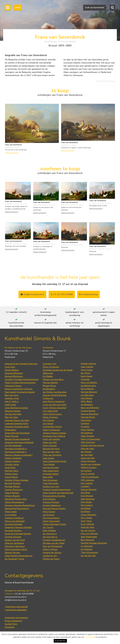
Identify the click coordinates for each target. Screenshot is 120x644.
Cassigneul (86, 420)
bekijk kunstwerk (12, 153)
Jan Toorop (48, 527)
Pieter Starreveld (51, 521)
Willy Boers (86, 401)
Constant (85, 423)
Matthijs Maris (11, 471)
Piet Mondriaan (50, 480)
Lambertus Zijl (50, 556)
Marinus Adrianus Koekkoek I (19, 455)
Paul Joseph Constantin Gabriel (20, 392)
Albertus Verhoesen (14, 543)
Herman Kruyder (51, 468)
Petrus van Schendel (15, 521)
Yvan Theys (86, 521)
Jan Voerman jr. (50, 534)
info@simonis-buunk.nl (16, 600)
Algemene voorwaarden (16, 618)
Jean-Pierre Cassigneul (54, 402)
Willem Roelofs (12, 496)
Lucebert (85, 486)
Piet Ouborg (87, 505)
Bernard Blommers (14, 376)
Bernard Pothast (13, 483)
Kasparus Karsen (13, 411)
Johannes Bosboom (14, 373)
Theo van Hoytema (52, 455)
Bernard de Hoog (51, 449)
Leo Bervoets (87, 395)
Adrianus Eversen (13, 386)
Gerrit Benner (87, 389)
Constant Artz (50, 364)
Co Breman (48, 398)
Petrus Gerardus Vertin (16, 549)
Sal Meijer (86, 493)
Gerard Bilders (12, 370)
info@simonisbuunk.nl (32, 294)
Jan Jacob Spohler (13, 531)
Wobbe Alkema (88, 364)
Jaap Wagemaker (89, 537)
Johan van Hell (50, 442)
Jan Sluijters (49, 515)
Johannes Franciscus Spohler (18, 527)
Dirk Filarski (48, 420)
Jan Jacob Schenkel (14, 524)
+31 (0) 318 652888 (62, 294)
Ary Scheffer (11, 515)
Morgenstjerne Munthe (54, 496)
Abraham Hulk (12, 398)
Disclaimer (10, 627)
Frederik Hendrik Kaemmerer (57, 490)
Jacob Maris (10, 468)
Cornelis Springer (13, 537)
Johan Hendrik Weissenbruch (19, 556)
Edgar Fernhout (50, 417)
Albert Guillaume (51, 430)
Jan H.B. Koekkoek (13, 446)
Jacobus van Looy (51, 486)
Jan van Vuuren (88, 530)
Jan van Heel (87, 455)
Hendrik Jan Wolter (52, 553)
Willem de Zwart (51, 559)
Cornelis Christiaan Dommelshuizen (22, 379)
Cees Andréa (87, 367)
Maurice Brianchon (90, 414)
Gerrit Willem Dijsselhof (54, 408)
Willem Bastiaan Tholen (54, 524)
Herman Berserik (89, 392)
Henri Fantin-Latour (52, 414)
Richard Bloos (49, 386)
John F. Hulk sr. (12, 402)
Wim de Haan (87, 449)
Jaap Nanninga (88, 499)
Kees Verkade (49, 531)
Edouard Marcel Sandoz (54, 509)
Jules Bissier (87, 398)
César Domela (87, 436)
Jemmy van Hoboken (91, 464)
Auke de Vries (87, 527)
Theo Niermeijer (51, 483)
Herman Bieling (50, 383)
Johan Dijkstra (87, 430)
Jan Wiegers (87, 549)
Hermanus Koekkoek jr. (16, 452)
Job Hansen (86, 452)
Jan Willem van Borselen (55, 392)
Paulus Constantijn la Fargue (19, 389)
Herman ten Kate (13, 414)
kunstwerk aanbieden (16, 610)
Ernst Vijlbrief (87, 524)
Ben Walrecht (87, 540)
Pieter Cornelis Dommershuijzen (20, 383)
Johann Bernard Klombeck (17, 433)
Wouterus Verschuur (15, 546)
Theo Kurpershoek (90, 477)
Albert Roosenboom (14, 502)
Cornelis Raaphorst (52, 505)
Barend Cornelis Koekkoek (17, 439)
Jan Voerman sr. (50, 537)
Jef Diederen (87, 433)
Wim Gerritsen (88, 442)
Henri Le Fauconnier (90, 439)
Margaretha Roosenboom (17, 509)
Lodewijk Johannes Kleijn (16, 424)
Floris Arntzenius (51, 367)
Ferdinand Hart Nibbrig (54, 436)
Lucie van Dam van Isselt (55, 405)
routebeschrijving (88, 294)
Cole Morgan (87, 496)
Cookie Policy (11, 624)
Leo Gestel (48, 424)
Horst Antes (87, 370)
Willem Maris (11, 474)
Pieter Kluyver (12, 436)
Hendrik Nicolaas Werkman (94, 543)
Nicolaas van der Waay (54, 543)
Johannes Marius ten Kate (17, 420)
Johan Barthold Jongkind (16, 408)
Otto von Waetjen (89, 534)
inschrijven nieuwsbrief (16, 607)
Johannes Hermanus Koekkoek (19, 442)
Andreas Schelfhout (14, 518)
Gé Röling (85, 512)
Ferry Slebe (86, 518)
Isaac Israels (48, 458)
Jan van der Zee (88, 556)
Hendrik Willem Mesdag (17, 480)
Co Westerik (87, 546)
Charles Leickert (12, 461)
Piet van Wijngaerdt (52, 546)
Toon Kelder (49, 464)
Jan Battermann (88, 386)
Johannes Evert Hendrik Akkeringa (21, 364)
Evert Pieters (49, 499)
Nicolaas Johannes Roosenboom (20, 505)
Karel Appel (87, 376)
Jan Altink (85, 373)
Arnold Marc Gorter (52, 427)
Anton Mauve (11, 477)
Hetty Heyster (50, 446)
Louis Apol (10, 367)
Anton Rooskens (89, 515)
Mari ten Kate (11, 417)
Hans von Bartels (89, 383)
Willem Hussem (89, 467)
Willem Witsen (50, 549)
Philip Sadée (11, 512)
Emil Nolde (86, 502)
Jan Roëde (86, 508)
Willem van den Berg (53, 379)
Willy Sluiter (49, 512)
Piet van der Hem (51, 452)
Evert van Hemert (51, 439)
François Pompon (51, 502)
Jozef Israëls (10, 405)
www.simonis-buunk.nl (16, 597)
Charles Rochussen (14, 490)
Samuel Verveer (12, 553)
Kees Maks (48, 477)
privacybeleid (90, 637)
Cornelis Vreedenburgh (54, 540)
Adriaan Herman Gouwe (92, 445)
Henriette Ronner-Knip (16, 499)
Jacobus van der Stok (15, 540)
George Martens (89, 490)
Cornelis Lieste (12, 464)
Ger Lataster (87, 483)
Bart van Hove (12, 395)
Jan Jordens (86, 471)
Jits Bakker (48, 376)
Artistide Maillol (51, 474)
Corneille (85, 427)
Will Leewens (87, 480)
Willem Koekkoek (13, 458)
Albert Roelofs (12, 493)
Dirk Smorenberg (51, 518)
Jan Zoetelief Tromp (14, 559)
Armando (85, 379)
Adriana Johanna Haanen (54, 433)
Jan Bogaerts (49, 389)
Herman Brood (88, 417)
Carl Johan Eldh (50, 411)
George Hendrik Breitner (55, 395)
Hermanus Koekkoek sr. (16, 449)
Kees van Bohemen (90, 408)
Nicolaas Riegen (12, 486)
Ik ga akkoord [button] (60, 641)
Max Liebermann (51, 471)
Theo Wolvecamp (89, 552)
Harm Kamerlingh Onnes (55, 461)
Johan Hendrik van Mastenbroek (58, 493)
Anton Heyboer (88, 461)
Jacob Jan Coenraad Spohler (18, 534)
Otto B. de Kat (88, 474)
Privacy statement (13, 621)
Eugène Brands (88, 411)
